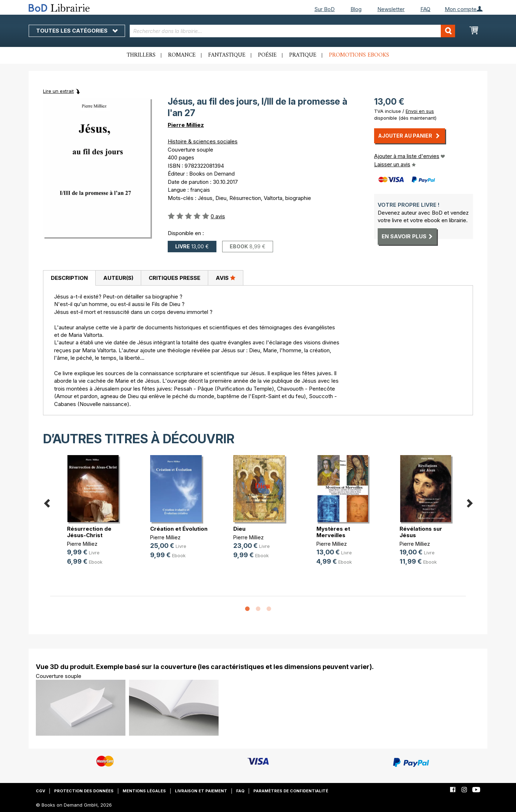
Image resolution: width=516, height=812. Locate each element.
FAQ (425, 9)
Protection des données (84, 791)
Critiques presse (175, 278)
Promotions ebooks (359, 55)
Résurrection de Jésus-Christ (89, 532)
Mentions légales (144, 791)
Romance (182, 55)
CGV (40, 791)
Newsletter (391, 9)
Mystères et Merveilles (333, 532)
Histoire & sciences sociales (203, 141)
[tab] (69, 278)
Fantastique (227, 55)
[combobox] (293, 31)
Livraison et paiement (201, 791)
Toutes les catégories (77, 31)
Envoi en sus (420, 111)
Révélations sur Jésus (421, 532)
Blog (356, 9)
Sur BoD (324, 9)
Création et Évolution (179, 529)
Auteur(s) (118, 278)
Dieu (239, 529)
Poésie (267, 55)
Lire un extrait (58, 91)
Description (69, 278)
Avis (226, 278)
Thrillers (141, 55)
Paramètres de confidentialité (291, 791)
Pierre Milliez (186, 125)
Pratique (303, 55)
